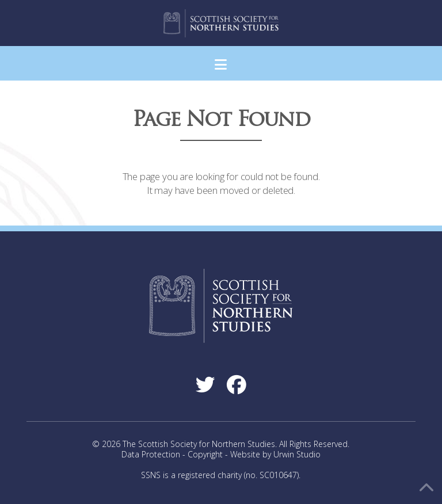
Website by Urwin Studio (275, 454)
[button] (221, 64)
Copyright (205, 454)
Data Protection (151, 454)
